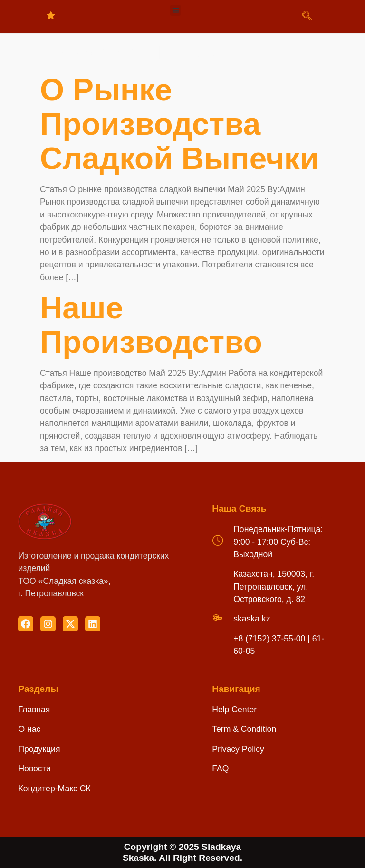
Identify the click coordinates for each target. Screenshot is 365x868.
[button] (176, 10)
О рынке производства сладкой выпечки (179, 124)
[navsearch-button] (307, 17)
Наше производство (151, 325)
